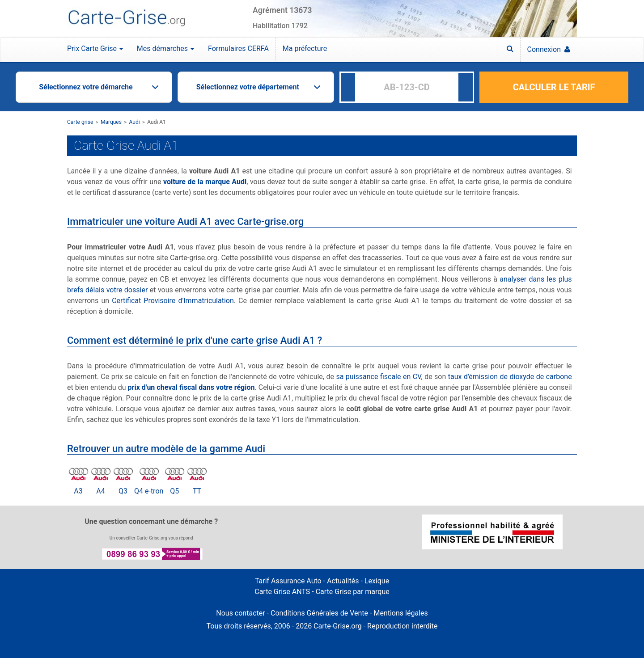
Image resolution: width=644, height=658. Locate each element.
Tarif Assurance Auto (288, 581)
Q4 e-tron (149, 491)
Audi (135, 122)
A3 (78, 491)
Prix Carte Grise (95, 49)
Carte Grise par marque (353, 592)
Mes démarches (165, 49)
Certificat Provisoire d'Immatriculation (173, 301)
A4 (100, 491)
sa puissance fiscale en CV (378, 377)
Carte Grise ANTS (282, 592)
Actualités (343, 581)
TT (197, 491)
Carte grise (80, 122)
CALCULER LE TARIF (554, 87)
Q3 (123, 491)
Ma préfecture (305, 49)
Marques (111, 122)
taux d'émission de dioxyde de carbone (510, 377)
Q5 (174, 491)
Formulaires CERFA (238, 49)
